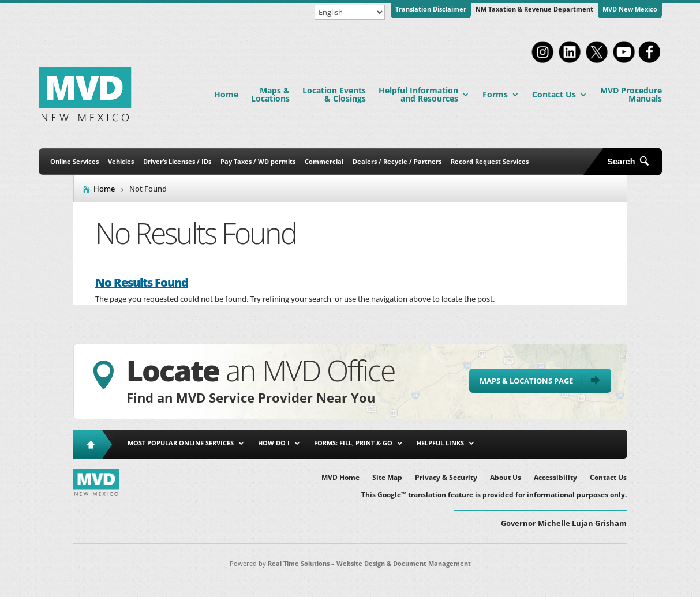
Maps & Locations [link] (270, 94)
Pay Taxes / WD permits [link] (258, 161)
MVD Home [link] (340, 478)
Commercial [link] (324, 161)
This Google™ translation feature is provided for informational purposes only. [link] (494, 495)
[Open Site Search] (632, 162)
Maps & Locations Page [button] (526, 381)
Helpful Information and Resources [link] (418, 94)
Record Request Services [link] (490, 161)
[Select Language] (350, 12)
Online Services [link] (74, 161)
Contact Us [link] (554, 94)
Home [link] (226, 94)
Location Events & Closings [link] (334, 94)
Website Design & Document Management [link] (404, 563)
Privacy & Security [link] (446, 478)
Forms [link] (495, 94)
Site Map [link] (387, 478)
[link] (542, 62)
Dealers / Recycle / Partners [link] (397, 161)
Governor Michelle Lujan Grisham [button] (564, 523)
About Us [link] (506, 478)
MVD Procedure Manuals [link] (631, 94)
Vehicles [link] (121, 161)
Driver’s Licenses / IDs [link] (177, 161)
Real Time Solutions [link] (299, 563)
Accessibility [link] (555, 478)
